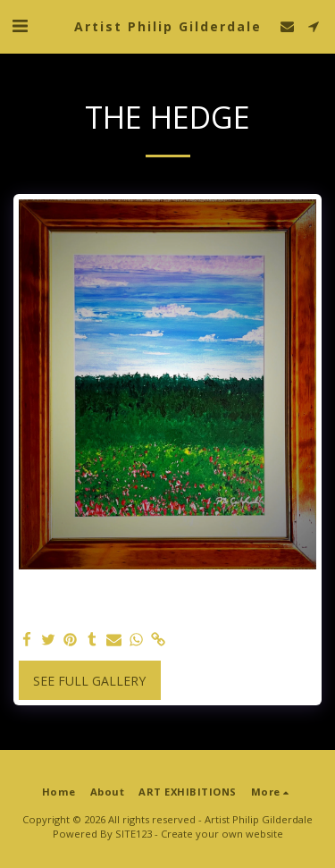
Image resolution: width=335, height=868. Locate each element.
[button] (20, 25)
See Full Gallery (89, 681)
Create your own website (222, 834)
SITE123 (134, 834)
